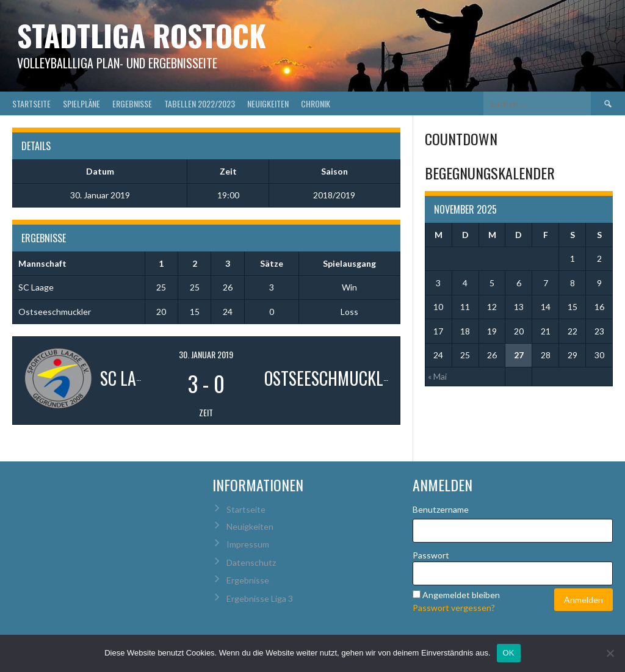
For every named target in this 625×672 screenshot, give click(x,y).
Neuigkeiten (268, 103)
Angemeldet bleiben (461, 595)
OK (509, 653)
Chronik (316, 103)
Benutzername (441, 509)
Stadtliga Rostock (142, 35)
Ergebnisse (132, 103)
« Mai (437, 376)
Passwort (431, 555)
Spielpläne (81, 103)
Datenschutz (251, 562)
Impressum (248, 544)
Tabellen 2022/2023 (200, 103)
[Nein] (610, 653)
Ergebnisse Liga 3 (260, 598)
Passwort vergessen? (454, 608)
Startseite (31, 103)
